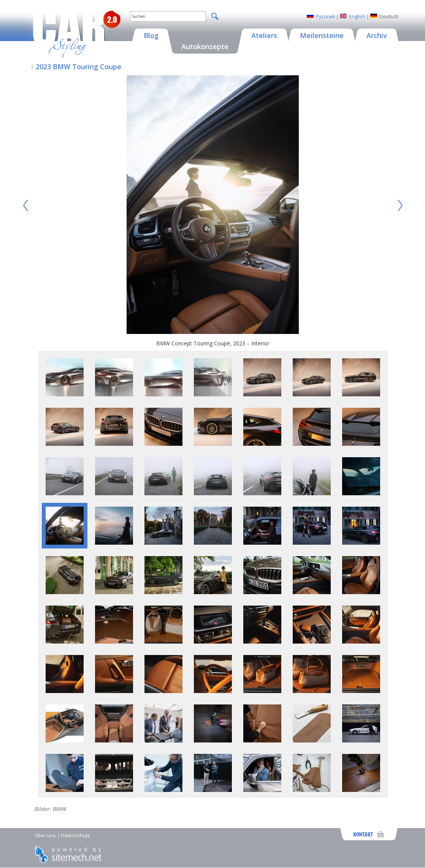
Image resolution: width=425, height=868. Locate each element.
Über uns (45, 835)
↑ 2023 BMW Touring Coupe (76, 67)
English (357, 16)
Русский (325, 16)
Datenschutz (75, 835)
